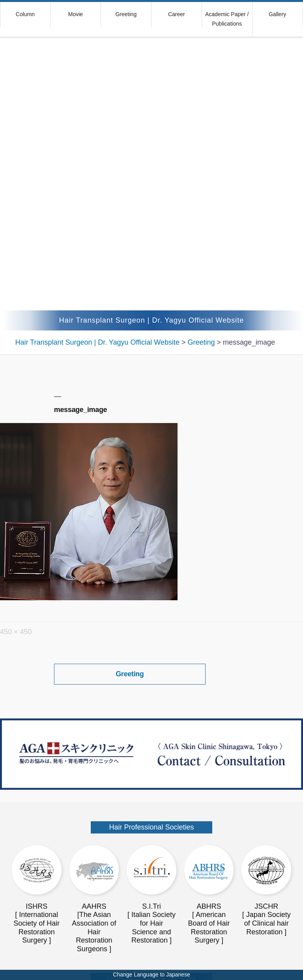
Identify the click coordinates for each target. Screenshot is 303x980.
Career (177, 14)
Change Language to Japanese (151, 974)
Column (25, 14)
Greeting (126, 14)
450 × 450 (16, 632)
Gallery (277, 14)
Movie (76, 14)
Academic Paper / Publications (227, 19)
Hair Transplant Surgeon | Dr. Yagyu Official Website (152, 320)
